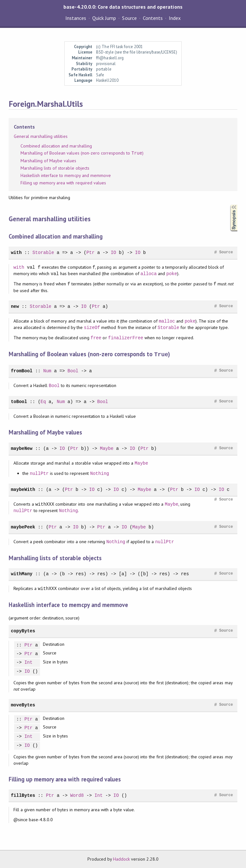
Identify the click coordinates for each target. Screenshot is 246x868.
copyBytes (23, 631)
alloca (149, 274)
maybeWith (23, 489)
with (16, 253)
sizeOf (92, 328)
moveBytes (23, 705)
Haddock (121, 859)
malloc (167, 321)
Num (47, 371)
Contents (153, 18)
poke (172, 274)
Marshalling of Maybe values (49, 161)
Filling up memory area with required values (63, 183)
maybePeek (23, 527)
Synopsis (229, 205)
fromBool (22, 371)
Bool (73, 371)
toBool (19, 401)
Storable (43, 253)
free (96, 338)
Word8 (77, 795)
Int (28, 662)
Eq (43, 401)
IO (114, 253)
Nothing (99, 473)
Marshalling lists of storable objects (55, 168)
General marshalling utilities (41, 136)
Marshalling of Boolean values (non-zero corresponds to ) (82, 153)
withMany (22, 573)
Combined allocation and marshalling (56, 146)
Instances (76, 18)
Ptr (90, 253)
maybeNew (22, 448)
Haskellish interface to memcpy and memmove (66, 175)
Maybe (107, 448)
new (15, 306)
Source (129, 18)
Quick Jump (104, 18)
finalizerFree (126, 338)
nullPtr (39, 473)
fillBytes (23, 795)
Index (175, 18)
